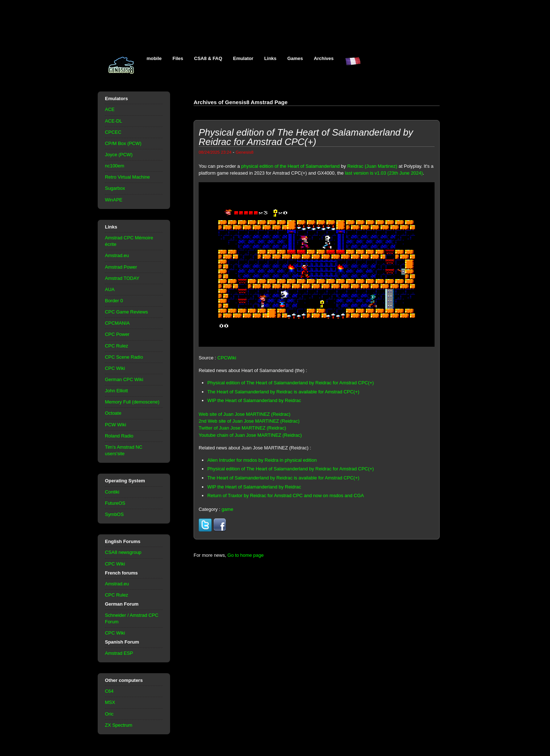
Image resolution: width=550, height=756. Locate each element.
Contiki (112, 492)
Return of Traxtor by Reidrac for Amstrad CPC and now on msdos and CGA (286, 496)
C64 (109, 691)
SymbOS (114, 514)
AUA (110, 289)
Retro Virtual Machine (127, 177)
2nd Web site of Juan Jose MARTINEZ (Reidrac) (249, 421)
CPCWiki (227, 358)
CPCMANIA (117, 323)
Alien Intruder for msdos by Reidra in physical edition (262, 460)
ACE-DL (114, 121)
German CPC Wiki (124, 379)
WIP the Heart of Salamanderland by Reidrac (254, 400)
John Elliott (116, 391)
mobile (154, 58)
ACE (110, 109)
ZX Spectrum (119, 725)
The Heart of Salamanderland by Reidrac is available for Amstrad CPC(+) (283, 392)
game (227, 509)
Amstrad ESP (119, 653)
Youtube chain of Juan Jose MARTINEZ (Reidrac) (250, 435)
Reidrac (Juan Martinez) (372, 166)
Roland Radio (119, 436)
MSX (110, 702)
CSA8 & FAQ (208, 58)
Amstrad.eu (117, 255)
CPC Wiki (115, 368)
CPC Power (117, 334)
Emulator (243, 58)
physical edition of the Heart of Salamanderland (291, 166)
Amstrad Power (121, 267)
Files (178, 58)
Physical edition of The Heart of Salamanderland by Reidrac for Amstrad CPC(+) (291, 383)
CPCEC (113, 132)
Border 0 (114, 301)
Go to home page (246, 555)
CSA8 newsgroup (123, 552)
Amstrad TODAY (122, 278)
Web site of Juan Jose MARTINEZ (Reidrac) (245, 414)
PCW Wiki (115, 425)
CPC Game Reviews (126, 312)
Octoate (113, 413)
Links (270, 58)
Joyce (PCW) (119, 155)
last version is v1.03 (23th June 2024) (384, 173)
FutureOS (115, 503)
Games (295, 58)
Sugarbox (115, 188)
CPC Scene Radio (124, 357)
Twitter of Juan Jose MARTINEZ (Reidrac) (242, 428)
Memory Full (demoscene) (132, 402)
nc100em (115, 166)
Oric (109, 714)
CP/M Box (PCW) (123, 143)
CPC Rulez (117, 346)
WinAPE (114, 200)
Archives (324, 58)
